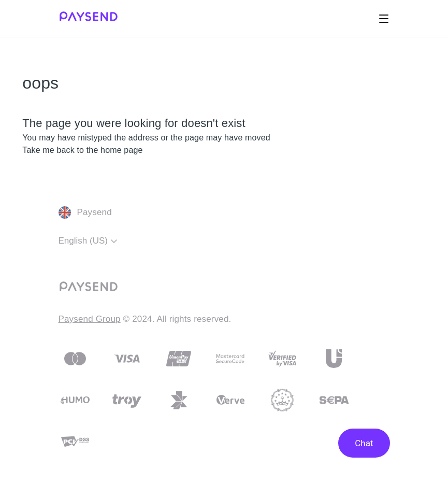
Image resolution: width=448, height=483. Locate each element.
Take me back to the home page (82, 150)
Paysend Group (90, 319)
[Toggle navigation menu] (384, 19)
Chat (364, 443)
